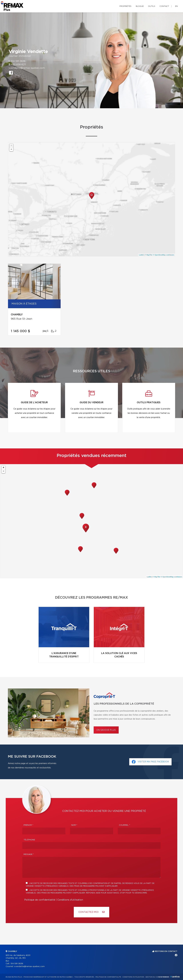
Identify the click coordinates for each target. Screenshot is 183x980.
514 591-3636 (18, 61)
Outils (152, 6)
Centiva (175, 977)
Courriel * (125, 825)
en (176, 6)
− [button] (11, 149)
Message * (29, 854)
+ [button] (11, 146)
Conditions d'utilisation (70, 900)
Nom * (74, 825)
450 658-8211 (19, 65)
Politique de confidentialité (40, 900)
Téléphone (29, 840)
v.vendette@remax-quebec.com (27, 68)
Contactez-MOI (91, 912)
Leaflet (141, 255)
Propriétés (125, 6)
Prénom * (28, 825)
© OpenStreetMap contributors (164, 255)
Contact (164, 6)
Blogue (140, 6)
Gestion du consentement (157, 977)
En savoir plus (106, 730)
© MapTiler (149, 255)
